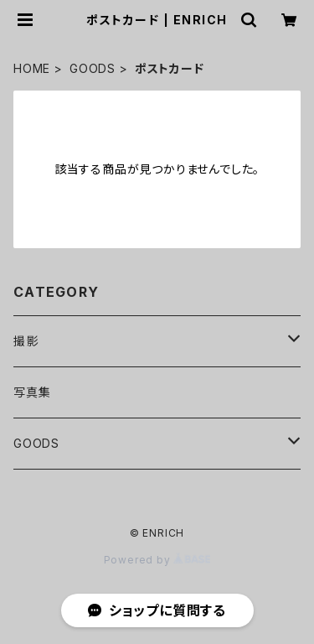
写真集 (32, 392)
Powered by (157, 560)
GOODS (93, 68)
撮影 (26, 341)
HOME (32, 68)
